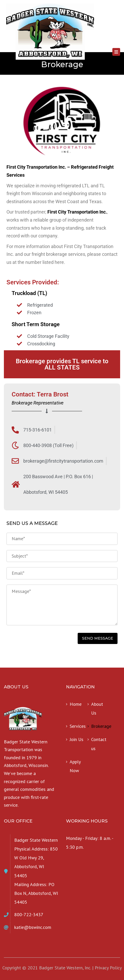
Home (76, 704)
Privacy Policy (108, 968)
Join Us (76, 739)
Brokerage (100, 726)
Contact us (99, 744)
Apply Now (75, 766)
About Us (97, 708)
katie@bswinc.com (33, 927)
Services (78, 726)
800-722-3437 (29, 914)
